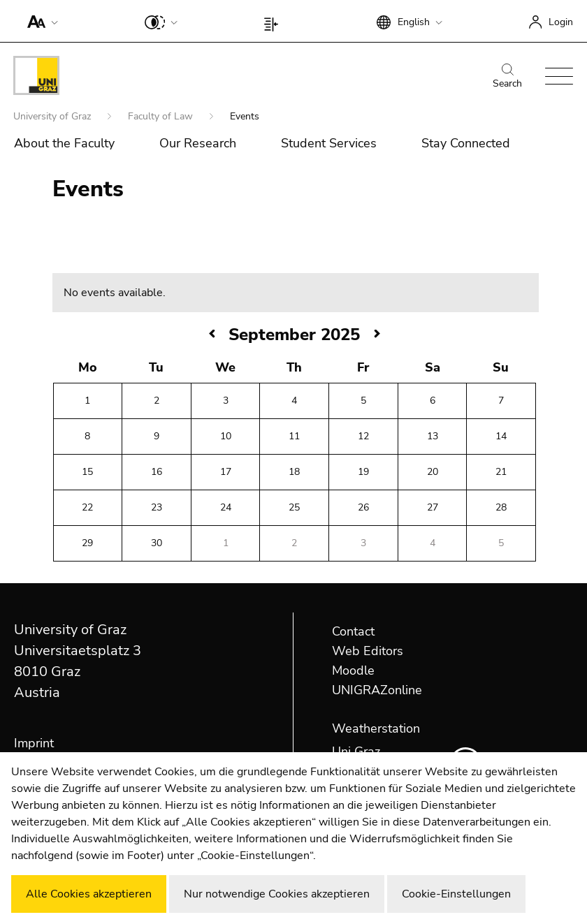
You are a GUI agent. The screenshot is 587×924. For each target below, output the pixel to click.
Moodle (353, 670)
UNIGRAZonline (377, 690)
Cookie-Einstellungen (456, 894)
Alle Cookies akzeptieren (89, 894)
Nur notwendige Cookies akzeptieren (277, 894)
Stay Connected (466, 143)
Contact (353, 631)
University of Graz (53, 116)
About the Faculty (64, 143)
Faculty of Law (162, 116)
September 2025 (294, 335)
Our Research (198, 143)
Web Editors (368, 651)
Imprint (34, 743)
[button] (39, 21)
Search (507, 77)
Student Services (329, 143)
